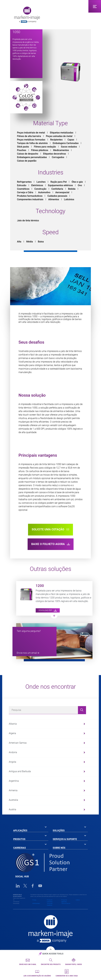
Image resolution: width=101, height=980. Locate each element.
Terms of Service (66, 903)
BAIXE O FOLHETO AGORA (51, 544)
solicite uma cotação (51, 529)
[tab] (31, 828)
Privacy (34, 900)
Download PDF (48, 610)
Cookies (78, 900)
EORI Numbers (36, 903)
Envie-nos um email (27, 653)
